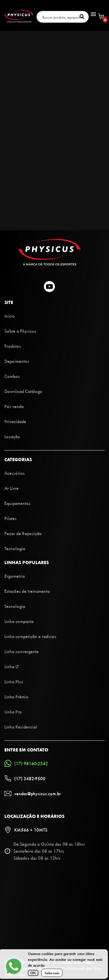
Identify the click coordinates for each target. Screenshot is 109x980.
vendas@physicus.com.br (33, 794)
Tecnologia (15, 548)
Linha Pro (13, 712)
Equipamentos (17, 503)
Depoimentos (17, 361)
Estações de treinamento (27, 591)
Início (10, 316)
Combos (12, 376)
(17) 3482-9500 (25, 778)
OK (33, 973)
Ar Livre (11, 488)
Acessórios (15, 473)
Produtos (13, 346)
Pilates (10, 518)
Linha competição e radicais (30, 636)
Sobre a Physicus (20, 331)
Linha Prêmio (16, 696)
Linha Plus (14, 681)
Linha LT (12, 666)
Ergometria (15, 576)
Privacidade (15, 421)
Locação (12, 436)
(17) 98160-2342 (26, 763)
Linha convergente (22, 651)
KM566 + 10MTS (26, 830)
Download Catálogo (23, 391)
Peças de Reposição (23, 533)
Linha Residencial (21, 727)
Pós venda (14, 406)
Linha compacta (19, 621)
